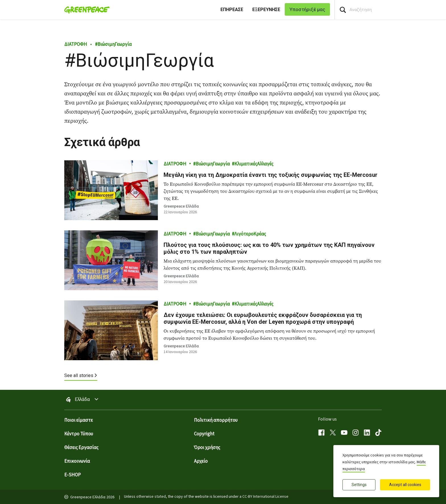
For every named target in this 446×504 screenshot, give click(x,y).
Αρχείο (201, 461)
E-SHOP (73, 475)
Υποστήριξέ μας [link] (307, 9)
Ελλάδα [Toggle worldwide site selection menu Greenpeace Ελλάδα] (82, 400)
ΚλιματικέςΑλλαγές (254, 164)
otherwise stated (151, 497)
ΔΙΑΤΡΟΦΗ (76, 44)
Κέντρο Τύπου (79, 434)
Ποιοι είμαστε (79, 420)
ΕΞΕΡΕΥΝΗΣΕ (266, 10)
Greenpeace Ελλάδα (181, 206)
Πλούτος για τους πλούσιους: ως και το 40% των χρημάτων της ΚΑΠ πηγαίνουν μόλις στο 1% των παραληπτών (269, 248)
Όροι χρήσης (207, 448)
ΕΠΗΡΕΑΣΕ (232, 10)
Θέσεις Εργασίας (81, 448)
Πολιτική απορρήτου (216, 420)
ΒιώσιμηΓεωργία (113, 44)
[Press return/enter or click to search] (343, 10)
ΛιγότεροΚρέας (250, 234)
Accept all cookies (405, 485)
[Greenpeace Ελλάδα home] (85, 10)
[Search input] (390, 10)
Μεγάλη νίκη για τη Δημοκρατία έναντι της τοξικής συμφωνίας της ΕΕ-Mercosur (271, 175)
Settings (359, 485)
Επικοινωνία (77, 461)
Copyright (204, 434)
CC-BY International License (265, 497)
